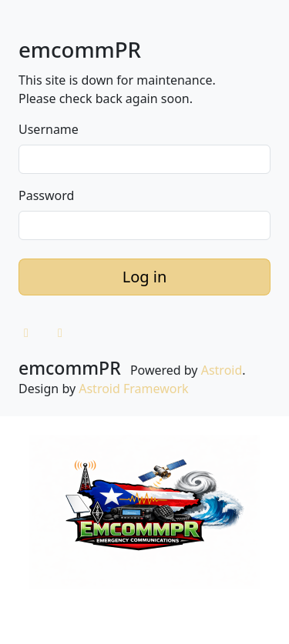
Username (49, 129)
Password (46, 195)
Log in (145, 277)
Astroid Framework (133, 389)
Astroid (222, 370)
